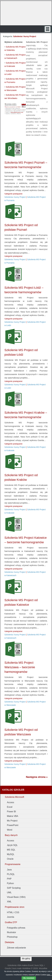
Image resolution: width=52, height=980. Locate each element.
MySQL (11, 854)
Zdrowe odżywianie (16, 948)
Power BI (11, 812)
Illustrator (12, 932)
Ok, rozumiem (29, 978)
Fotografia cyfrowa (16, 928)
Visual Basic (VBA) (16, 897)
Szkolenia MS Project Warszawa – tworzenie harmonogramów (20, 667)
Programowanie (13, 864)
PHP (9, 879)
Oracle (10, 859)
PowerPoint (13, 825)
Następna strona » (37, 777)
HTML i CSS (13, 912)
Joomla (11, 917)
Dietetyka (9, 942)
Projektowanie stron (15, 907)
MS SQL (11, 850)
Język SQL (12, 845)
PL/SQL (11, 874)
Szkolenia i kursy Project (15, 197)
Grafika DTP (11, 922)
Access (11, 802)
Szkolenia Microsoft (14, 797)
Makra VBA (13, 816)
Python (10, 883)
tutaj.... (49, 975)
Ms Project (12, 821)
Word (10, 830)
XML (9, 902)
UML (9, 892)
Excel (10, 807)
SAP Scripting (14, 888)
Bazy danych (11, 835)
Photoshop (12, 937)
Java (9, 870)
